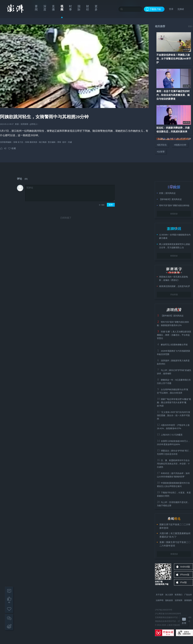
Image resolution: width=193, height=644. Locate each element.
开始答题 (174, 295)
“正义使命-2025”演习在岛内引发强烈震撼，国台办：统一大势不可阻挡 (174, 415)
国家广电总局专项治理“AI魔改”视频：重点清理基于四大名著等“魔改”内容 (174, 402)
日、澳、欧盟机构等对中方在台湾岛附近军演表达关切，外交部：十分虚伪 (173, 464)
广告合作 (188, 595)
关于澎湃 (160, 595)
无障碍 (181, 9)
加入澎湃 (169, 595)
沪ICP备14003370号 (164, 610)
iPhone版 (185, 575)
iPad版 (184, 582)
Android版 (185, 567)
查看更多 (174, 214)
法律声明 (160, 600)
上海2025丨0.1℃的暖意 (172, 435)
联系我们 (179, 595)
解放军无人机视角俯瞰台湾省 (174, 345)
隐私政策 (169, 600)
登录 (171, 9)
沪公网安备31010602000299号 (168, 614)
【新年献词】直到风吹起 (172, 316)
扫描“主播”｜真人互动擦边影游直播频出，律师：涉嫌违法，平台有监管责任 (174, 335)
